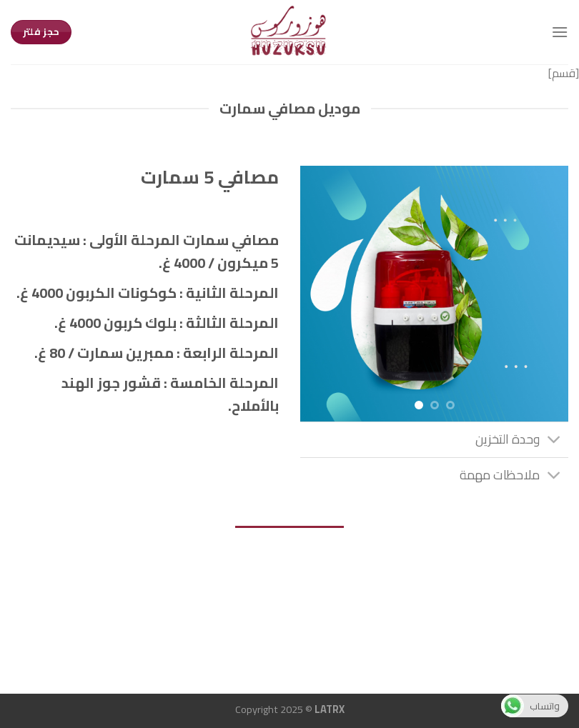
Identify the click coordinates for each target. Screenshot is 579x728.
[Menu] (560, 32)
